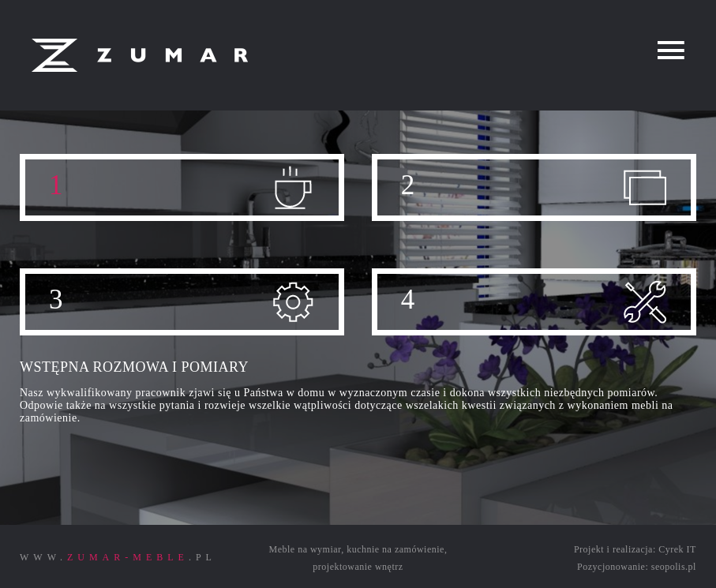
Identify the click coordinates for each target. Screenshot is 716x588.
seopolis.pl (674, 567)
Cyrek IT (677, 549)
